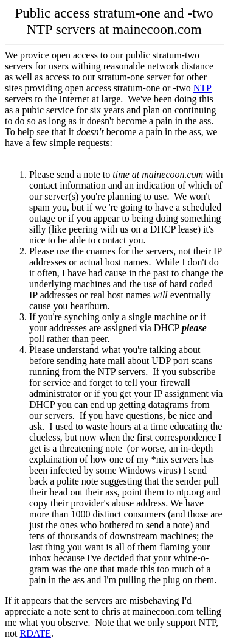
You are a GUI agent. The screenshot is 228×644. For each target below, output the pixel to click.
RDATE (35, 633)
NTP (202, 88)
